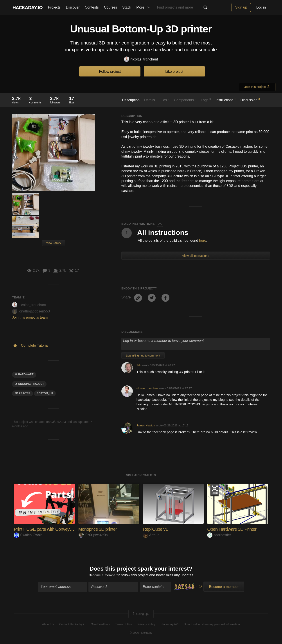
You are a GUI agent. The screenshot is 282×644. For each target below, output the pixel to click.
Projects (54, 7)
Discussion (250, 100)
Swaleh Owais (28, 535)
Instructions (226, 100)
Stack (127, 7)
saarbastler (219, 535)
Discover (73, 7)
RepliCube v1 (156, 529)
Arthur (151, 535)
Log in (261, 7)
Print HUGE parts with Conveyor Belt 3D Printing (61, 529)
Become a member (103, 576)
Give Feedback (100, 625)
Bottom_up (45, 393)
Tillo (139, 365)
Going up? (141, 614)
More (144, 7)
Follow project (110, 72)
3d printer (22, 393)
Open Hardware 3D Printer (233, 529)
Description (131, 100)
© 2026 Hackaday (141, 633)
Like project (174, 72)
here (203, 240)
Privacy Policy (146, 625)
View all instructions (196, 256)
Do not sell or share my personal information (212, 625)
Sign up (241, 7)
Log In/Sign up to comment (143, 356)
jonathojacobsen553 (31, 311)
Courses (111, 7)
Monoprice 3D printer (99, 529)
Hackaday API (170, 625)
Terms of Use (124, 625)
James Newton (146, 425)
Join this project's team (30, 317)
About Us (48, 625)
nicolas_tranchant (141, 59)
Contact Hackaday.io (72, 625)
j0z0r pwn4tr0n (93, 535)
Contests (92, 7)
